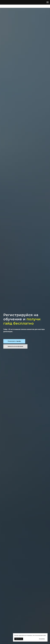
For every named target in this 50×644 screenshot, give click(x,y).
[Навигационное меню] (48, 2)
